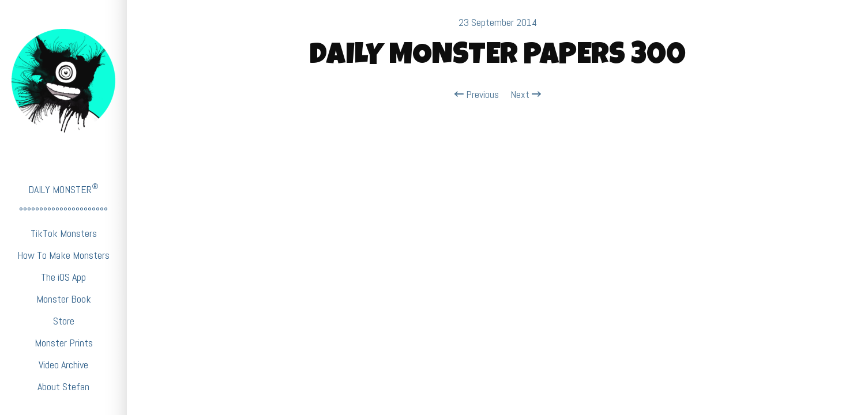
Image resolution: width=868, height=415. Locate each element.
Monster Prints (64, 343)
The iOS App (63, 277)
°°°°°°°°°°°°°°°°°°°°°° (63, 211)
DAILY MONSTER (63, 189)
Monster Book (64, 299)
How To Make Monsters (63, 255)
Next (526, 95)
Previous (477, 95)
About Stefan (63, 386)
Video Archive (63, 365)
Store (64, 321)
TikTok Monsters (64, 233)
